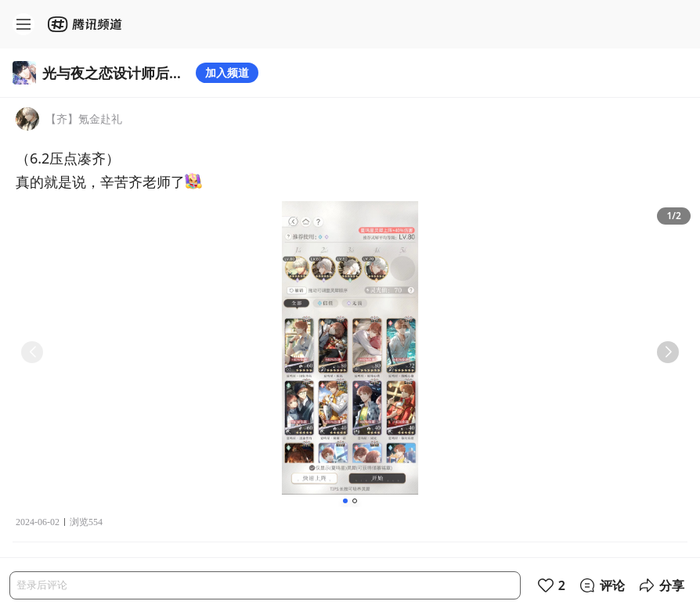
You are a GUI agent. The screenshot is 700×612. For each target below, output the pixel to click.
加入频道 (227, 72)
